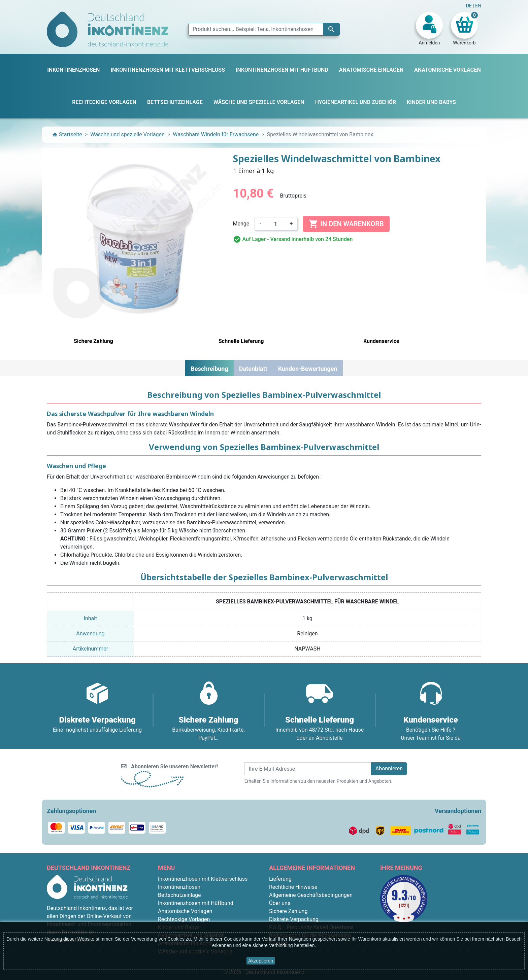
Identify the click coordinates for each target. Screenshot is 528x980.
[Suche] (264, 29)
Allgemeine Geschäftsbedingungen (311, 895)
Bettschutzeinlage (179, 895)
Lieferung (280, 879)
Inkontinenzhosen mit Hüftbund (196, 903)
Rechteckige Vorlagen (184, 919)
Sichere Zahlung (288, 911)
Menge (241, 224)
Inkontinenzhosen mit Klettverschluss (203, 879)
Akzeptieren (261, 961)
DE (469, 6)
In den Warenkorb (346, 224)
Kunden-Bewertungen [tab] (308, 369)
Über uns (280, 903)
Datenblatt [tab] (253, 369)
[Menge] (276, 224)
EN (478, 6)
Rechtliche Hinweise (293, 887)
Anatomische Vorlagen (185, 911)
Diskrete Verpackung (294, 919)
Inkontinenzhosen (179, 887)
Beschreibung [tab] (209, 369)
